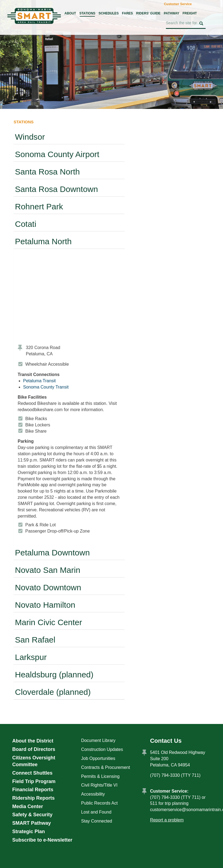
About (70, 13)
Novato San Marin (48, 570)
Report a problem (167, 820)
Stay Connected (97, 821)
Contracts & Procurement (106, 767)
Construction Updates (102, 749)
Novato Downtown (48, 587)
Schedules (109, 13)
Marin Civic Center (49, 622)
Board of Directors (34, 749)
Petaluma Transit (39, 381)
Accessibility (93, 794)
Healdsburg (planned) (54, 675)
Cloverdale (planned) (53, 692)
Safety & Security (32, 815)
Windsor (30, 137)
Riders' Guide (148, 13)
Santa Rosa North (47, 172)
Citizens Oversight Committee (34, 761)
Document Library (98, 740)
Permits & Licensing (100, 776)
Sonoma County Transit (46, 387)
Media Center (28, 806)
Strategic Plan (29, 832)
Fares (128, 13)
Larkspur (31, 657)
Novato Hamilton (45, 605)
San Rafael (35, 640)
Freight (190, 13)
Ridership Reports (33, 798)
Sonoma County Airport (57, 154)
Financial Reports (33, 790)
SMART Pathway (32, 823)
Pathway (171, 13)
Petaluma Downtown (52, 553)
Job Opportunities (98, 758)
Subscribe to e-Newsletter (42, 840)
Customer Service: (169, 791)
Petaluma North (43, 241)
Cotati (26, 224)
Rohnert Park (39, 207)
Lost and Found (96, 812)
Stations (87, 13)
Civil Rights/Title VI (99, 785)
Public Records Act (99, 803)
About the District (33, 741)
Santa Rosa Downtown (56, 189)
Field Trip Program (34, 781)
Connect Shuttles (32, 773)
